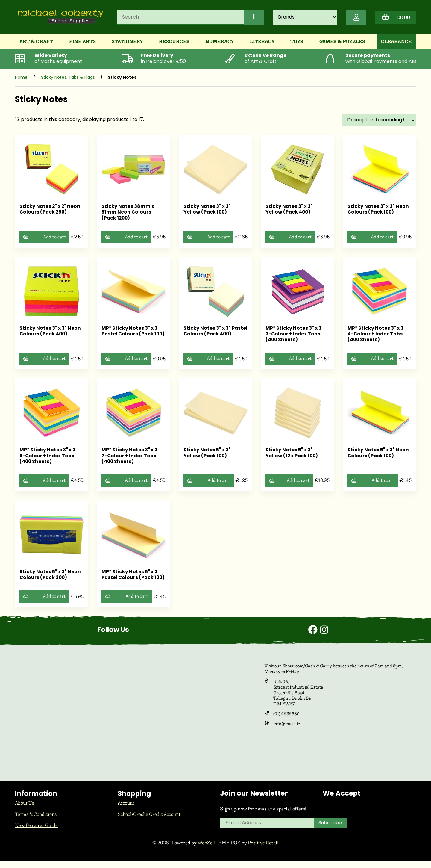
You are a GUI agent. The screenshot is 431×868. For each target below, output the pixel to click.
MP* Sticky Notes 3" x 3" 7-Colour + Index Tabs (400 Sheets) (131, 457)
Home (21, 79)
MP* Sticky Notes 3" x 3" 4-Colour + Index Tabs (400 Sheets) (377, 336)
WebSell (206, 850)
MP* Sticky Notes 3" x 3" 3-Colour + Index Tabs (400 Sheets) (295, 336)
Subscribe (331, 831)
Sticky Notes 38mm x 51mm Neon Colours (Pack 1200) (128, 214)
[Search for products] (180, 18)
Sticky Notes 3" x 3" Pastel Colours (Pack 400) (210, 336)
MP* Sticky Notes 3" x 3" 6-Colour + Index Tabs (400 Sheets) (49, 457)
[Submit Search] (252, 18)
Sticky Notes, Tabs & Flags (68, 79)
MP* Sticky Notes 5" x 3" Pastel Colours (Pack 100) (131, 579)
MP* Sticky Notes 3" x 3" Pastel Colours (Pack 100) (131, 336)
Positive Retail (264, 850)
